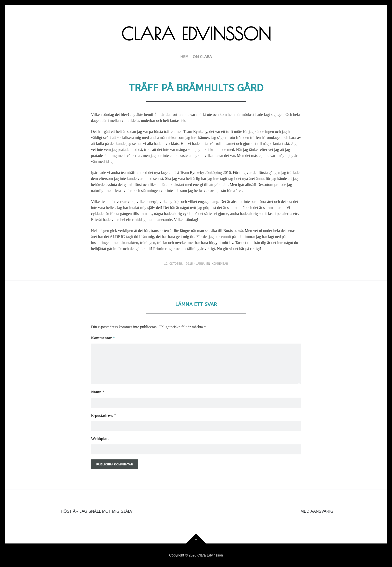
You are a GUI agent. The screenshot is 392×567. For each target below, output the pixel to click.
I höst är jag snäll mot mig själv (95, 511)
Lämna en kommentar (212, 264)
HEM (184, 57)
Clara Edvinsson (196, 34)
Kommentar (103, 338)
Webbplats (100, 439)
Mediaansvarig (317, 511)
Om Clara (202, 57)
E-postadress (103, 415)
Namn (98, 392)
